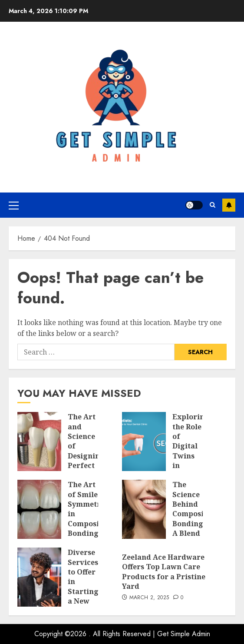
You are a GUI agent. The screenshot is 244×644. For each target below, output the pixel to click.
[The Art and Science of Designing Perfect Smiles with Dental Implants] (39, 442)
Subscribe (229, 205)
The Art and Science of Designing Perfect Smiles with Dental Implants (86, 461)
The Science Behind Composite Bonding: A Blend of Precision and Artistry (191, 528)
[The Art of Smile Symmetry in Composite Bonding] (39, 509)
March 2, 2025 (149, 598)
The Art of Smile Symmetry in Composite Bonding (87, 509)
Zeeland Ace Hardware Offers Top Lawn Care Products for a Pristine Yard (164, 572)
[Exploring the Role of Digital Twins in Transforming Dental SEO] (144, 442)
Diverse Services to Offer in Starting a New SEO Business (83, 586)
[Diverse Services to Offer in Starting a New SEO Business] (39, 577)
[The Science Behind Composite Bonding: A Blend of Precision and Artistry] (144, 509)
